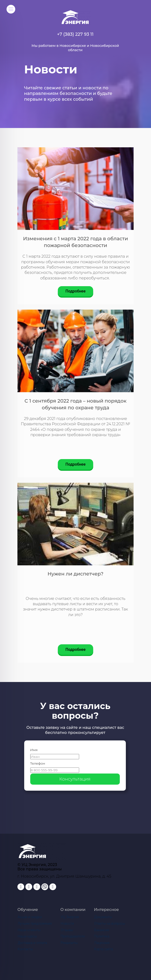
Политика (102, 936)
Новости (67, 923)
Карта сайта (104, 949)
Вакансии (102, 930)
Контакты (25, 949)
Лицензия (102, 943)
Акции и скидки (30, 917)
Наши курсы (27, 936)
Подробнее (76, 291)
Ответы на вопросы (109, 923)
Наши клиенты (29, 930)
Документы (103, 917)
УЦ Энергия (70, 917)
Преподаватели (73, 936)
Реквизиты (69, 943)
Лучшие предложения (35, 923)
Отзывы (67, 930)
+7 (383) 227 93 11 (75, 34)
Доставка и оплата (32, 943)
